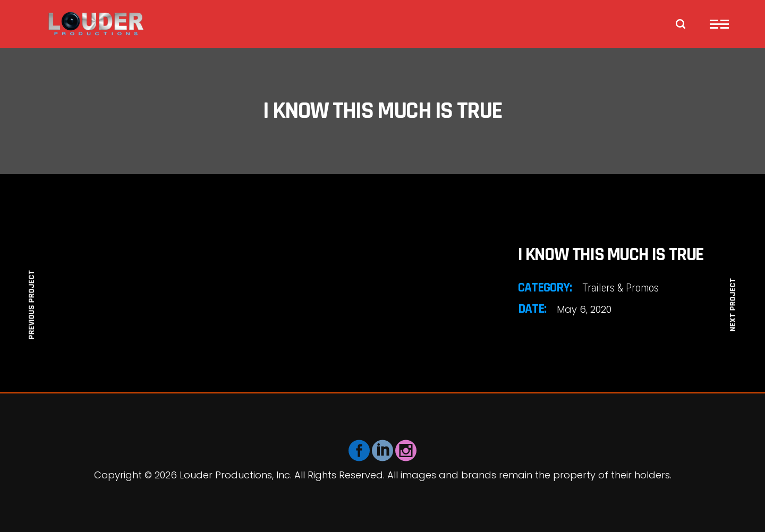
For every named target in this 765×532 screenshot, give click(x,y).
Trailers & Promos (620, 288)
